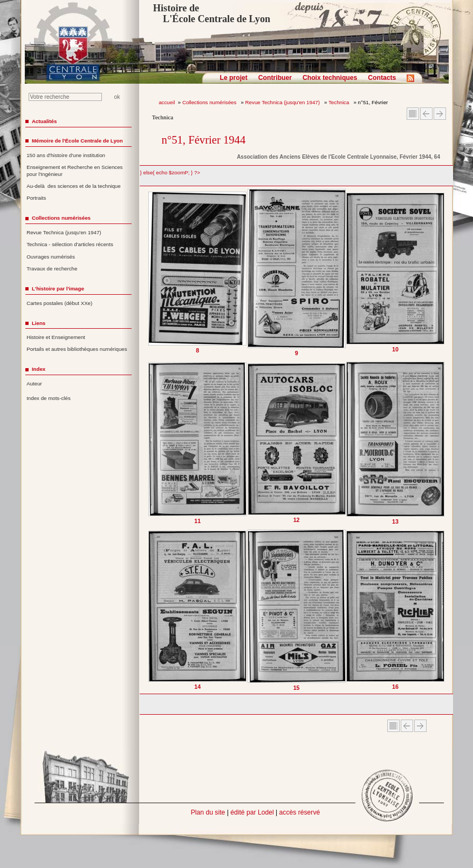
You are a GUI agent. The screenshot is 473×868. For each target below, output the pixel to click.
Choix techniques (330, 78)
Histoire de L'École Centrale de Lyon (212, 13)
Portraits (36, 198)
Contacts (382, 78)
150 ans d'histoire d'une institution (66, 155)
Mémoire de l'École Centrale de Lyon (77, 141)
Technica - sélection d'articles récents (70, 244)
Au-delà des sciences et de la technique (74, 186)
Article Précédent (426, 114)
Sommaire (413, 114)
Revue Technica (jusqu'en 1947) (283, 102)
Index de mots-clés (49, 398)
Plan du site (208, 812)
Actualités (44, 121)
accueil (167, 102)
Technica (340, 102)
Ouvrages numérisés (51, 257)
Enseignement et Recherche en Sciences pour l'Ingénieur (74, 171)
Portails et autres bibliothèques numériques (77, 349)
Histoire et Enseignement (56, 337)
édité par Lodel (252, 812)
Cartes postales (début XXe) (59, 303)
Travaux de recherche (52, 269)
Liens (39, 323)
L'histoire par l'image (58, 289)
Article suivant (440, 114)
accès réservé (300, 812)
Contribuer (275, 78)
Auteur (34, 384)
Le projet (234, 78)
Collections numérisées (210, 102)
